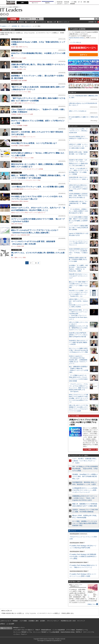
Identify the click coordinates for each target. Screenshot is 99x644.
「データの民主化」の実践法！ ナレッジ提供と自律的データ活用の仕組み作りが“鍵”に (78, 211)
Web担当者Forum (46, 630)
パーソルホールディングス (19, 169)
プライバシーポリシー (53, 621)
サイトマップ (81, 621)
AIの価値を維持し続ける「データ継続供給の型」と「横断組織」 (78, 203)
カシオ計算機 (15, 189)
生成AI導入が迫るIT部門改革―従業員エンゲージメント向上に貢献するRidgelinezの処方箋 (78, 335)
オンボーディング (32, 169)
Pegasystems (15, 201)
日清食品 (14, 114)
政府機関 (24, 81)
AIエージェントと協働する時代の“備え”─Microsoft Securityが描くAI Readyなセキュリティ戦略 (78, 350)
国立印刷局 (14, 81)
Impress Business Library (76, 38)
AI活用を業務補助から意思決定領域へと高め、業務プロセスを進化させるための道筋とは (78, 196)
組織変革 (27, 146)
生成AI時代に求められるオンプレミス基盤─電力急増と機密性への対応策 (78, 342)
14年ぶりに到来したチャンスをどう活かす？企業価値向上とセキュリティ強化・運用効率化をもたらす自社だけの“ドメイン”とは (78, 326)
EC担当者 (67, 2)
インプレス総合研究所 (59, 630)
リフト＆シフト (31, 137)
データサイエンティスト (29, 103)
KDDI (13, 58)
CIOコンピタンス (64, 22)
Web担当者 (60, 2)
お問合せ (2, 624)
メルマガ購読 (23, 621)
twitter (1, 14)
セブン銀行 (14, 103)
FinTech (20, 224)
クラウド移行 (22, 137)
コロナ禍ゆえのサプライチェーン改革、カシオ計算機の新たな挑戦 (38, 187)
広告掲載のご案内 (34, 621)
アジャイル (18, 58)
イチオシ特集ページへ (90, 449)
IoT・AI (80, 2)
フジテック (14, 92)
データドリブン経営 (27, 114)
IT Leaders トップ (5, 26)
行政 (20, 81)
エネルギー (60, 4)
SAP (23, 246)
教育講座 (73, 4)
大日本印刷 (14, 137)
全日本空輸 (14, 146)
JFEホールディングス (31, 213)
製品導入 (48, 3)
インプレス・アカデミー (20, 634)
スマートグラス (23, 92)
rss (7, 14)
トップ (4, 20)
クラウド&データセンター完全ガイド (24, 630)
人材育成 (21, 146)
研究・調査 (86, 2)
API (16, 224)
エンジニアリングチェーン (32, 189)
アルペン (14, 69)
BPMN (22, 189)
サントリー (14, 180)
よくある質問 (10, 624)
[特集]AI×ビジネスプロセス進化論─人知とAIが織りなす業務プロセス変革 (83, 422)
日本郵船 (20, 126)
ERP (29, 235)
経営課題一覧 (16, 26)
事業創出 (21, 22)
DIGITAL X (79, 632)
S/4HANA (24, 235)
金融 (20, 103)
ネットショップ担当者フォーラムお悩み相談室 (46, 632)
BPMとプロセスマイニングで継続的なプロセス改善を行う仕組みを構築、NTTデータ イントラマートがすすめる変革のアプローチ (78, 398)
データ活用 (30, 22)
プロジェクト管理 (28, 158)
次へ (36, 263)
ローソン (14, 246)
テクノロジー (25, 19)
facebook (4, 14)
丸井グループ (42, 213)
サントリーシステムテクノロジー (28, 180)
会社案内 (43, 621)
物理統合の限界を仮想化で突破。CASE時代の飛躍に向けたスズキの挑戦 (78, 260)
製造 (17, 47)
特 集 (38, 19)
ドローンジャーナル (89, 632)
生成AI (13, 47)
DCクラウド (35, 3)
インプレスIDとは (76, 42)
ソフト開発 (74, 2)
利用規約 (15, 621)
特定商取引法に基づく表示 (68, 621)
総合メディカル (16, 235)
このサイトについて (6, 621)
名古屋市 (20, 69)
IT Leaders (11, 10)
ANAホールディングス (17, 213)
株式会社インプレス (19, 628)
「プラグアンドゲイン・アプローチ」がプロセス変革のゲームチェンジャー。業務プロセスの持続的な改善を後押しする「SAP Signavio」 (78, 388)
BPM (21, 201)
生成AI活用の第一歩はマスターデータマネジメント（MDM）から (79, 179)
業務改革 (13, 22)
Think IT (38, 630)
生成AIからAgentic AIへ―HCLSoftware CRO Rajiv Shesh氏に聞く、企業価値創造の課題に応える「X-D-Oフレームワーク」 (78, 360)
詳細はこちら (92, 604)
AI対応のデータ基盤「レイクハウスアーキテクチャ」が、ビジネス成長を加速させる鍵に (78, 146)
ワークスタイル (42, 22)
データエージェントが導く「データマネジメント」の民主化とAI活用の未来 (78, 131)
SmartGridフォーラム (82, 630)
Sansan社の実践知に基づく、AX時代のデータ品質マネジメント (78, 138)
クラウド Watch (70, 630)
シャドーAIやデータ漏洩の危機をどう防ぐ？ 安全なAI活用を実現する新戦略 (78, 228)
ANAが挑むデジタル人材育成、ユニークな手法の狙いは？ (34, 143)
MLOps (20, 158)
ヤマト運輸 (14, 158)
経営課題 (13, 19)
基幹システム (18, 258)
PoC (39, 180)
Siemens (26, 201)
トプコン (14, 126)
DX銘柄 (25, 126)
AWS (13, 224)
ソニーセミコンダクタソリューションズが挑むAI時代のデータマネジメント (78, 243)
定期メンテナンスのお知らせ (78, 111)
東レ (12, 258)
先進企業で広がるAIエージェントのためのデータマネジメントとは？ (78, 276)
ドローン (66, 4)
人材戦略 (41, 169)
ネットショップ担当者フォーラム (23, 632)
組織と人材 (53, 22)
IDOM (19, 246)
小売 (24, 69)
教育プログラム (24, 47)
